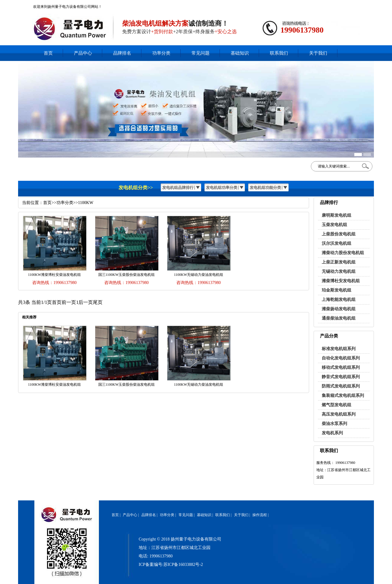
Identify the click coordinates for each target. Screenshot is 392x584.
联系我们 (279, 53)
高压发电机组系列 (339, 414)
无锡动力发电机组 (339, 271)
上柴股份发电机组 (339, 234)
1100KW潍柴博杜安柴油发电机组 (55, 275)
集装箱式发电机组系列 (343, 396)
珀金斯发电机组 (337, 290)
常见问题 (201, 53)
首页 (48, 53)
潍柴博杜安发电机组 (341, 281)
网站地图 (350, 5)
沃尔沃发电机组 (337, 243)
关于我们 (318, 53)
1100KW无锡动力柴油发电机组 (199, 275)
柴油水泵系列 (334, 424)
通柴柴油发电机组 (339, 318)
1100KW (86, 203)
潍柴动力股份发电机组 (343, 253)
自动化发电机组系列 (341, 358)
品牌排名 (122, 53)
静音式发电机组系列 (341, 377)
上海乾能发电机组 (339, 300)
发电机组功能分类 (265, 188)
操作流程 (260, 515)
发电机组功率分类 (222, 188)
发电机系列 (332, 433)
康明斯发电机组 (337, 215)
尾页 (98, 302)
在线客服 (318, 5)
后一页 (86, 302)
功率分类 (161, 53)
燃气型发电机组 (337, 405)
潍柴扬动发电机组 (339, 309)
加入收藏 (334, 5)
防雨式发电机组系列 (341, 386)
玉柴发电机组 (334, 225)
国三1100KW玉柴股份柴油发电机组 (127, 275)
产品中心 (83, 53)
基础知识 (240, 53)
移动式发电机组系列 (341, 367)
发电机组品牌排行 (178, 188)
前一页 (69, 302)
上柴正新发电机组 (339, 262)
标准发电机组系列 (339, 349)
